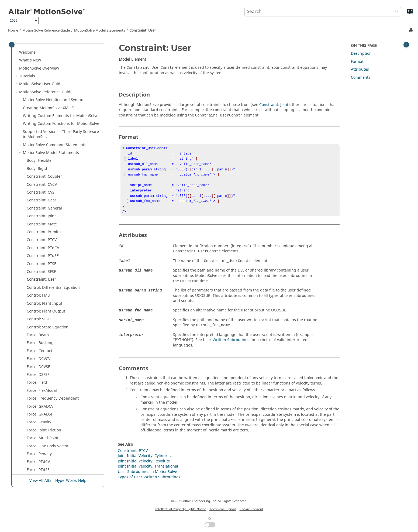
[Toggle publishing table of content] (12, 45)
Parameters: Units (43, 429)
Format (357, 62)
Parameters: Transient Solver (53, 421)
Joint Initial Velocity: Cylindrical (55, 342)
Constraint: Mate (42, 56)
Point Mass (37, 437)
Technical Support (223, 509)
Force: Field (37, 215)
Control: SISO (39, 151)
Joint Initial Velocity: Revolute (53, 350)
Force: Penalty (39, 286)
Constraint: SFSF (41, 104)
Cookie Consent (251, 509)
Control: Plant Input (44, 136)
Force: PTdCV (38, 294)
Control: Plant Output (46, 144)
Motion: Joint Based (44, 373)
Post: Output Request (46, 453)
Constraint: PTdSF (43, 88)
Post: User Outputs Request (52, 468)
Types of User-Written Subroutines (149, 484)
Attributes (360, 69)
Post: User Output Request (51, 461)
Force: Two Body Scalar (47, 326)
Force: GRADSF (40, 247)
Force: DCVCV (39, 191)
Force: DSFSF (38, 207)
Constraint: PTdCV (43, 80)
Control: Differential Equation (53, 120)
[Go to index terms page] (404, 14)
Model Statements (100, 30)
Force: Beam (38, 167)
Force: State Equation (46, 318)
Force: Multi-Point (43, 270)
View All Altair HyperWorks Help (58, 481)
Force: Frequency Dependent (53, 231)
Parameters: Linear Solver (50, 389)
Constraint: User (143, 30)
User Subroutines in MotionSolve (147, 479)
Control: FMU (38, 128)
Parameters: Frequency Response (57, 397)
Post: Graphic (39, 445)
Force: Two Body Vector (47, 334)
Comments (361, 78)
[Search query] (323, 12)
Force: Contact (39, 183)
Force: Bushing (40, 175)
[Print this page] (412, 31)
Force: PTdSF (38, 302)
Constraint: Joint (41, 48)
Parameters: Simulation (48, 405)
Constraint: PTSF (41, 96)
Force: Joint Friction (44, 262)
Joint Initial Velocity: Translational (57, 357)
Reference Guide (46, 30)
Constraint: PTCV (42, 72)
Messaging (37, 365)
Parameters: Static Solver (49, 413)
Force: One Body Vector (48, 278)
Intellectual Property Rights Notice (181, 509)
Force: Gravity (39, 254)
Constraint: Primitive (45, 64)
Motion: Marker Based (47, 381)
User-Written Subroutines (226, 347)
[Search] (396, 12)
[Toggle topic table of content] (406, 45)
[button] (25, 49)
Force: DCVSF (38, 199)
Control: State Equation (48, 159)
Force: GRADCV (40, 239)
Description (361, 54)
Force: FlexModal (42, 223)
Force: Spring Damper (46, 310)
